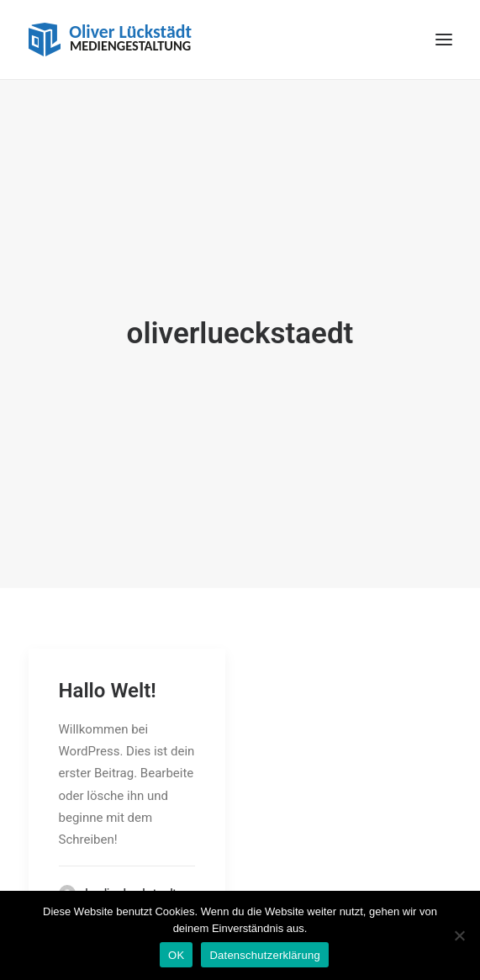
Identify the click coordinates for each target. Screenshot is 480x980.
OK (176, 955)
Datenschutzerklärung (264, 955)
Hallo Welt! (108, 681)
